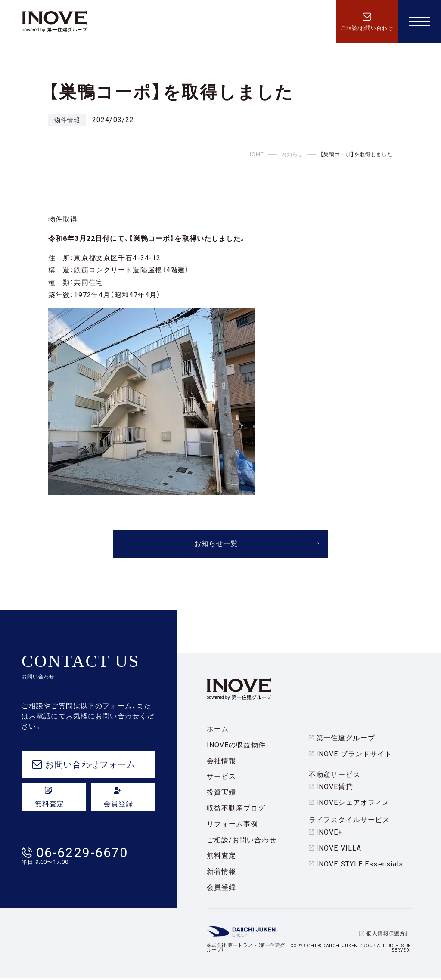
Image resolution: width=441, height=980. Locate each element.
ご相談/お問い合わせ (242, 841)
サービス (221, 778)
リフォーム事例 (233, 826)
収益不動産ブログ (236, 810)
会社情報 (221, 762)
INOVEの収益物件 (236, 747)
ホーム (218, 731)
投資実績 (221, 794)
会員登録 (221, 889)
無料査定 (221, 857)
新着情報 (221, 873)
